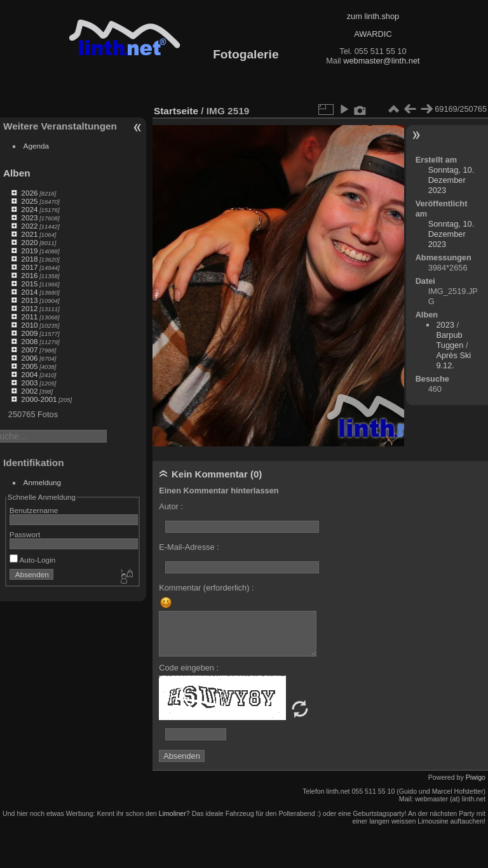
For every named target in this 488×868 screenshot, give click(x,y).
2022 (29, 226)
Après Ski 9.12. (453, 360)
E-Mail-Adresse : (189, 547)
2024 (29, 209)
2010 (29, 325)
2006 (29, 358)
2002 (29, 391)
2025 (29, 201)
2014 (29, 292)
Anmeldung (43, 482)
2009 (29, 333)
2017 (29, 267)
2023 (29, 217)
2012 (29, 308)
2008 (29, 341)
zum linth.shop (373, 16)
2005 (29, 366)
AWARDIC (373, 34)
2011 (29, 317)
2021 (29, 234)
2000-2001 (39, 399)
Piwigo (476, 777)
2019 (29, 250)
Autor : (171, 506)
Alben (17, 173)
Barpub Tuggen (450, 340)
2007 (29, 350)
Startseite (176, 111)
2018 (29, 259)
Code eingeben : (189, 668)
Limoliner (173, 813)
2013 (29, 300)
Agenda (37, 146)
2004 (29, 374)
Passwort (25, 534)
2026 (29, 193)
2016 (29, 275)
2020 (29, 242)
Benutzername (34, 510)
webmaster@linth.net (381, 61)
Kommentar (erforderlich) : (206, 588)
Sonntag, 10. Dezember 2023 (451, 180)
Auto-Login (33, 560)
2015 (29, 284)
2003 (29, 383)
